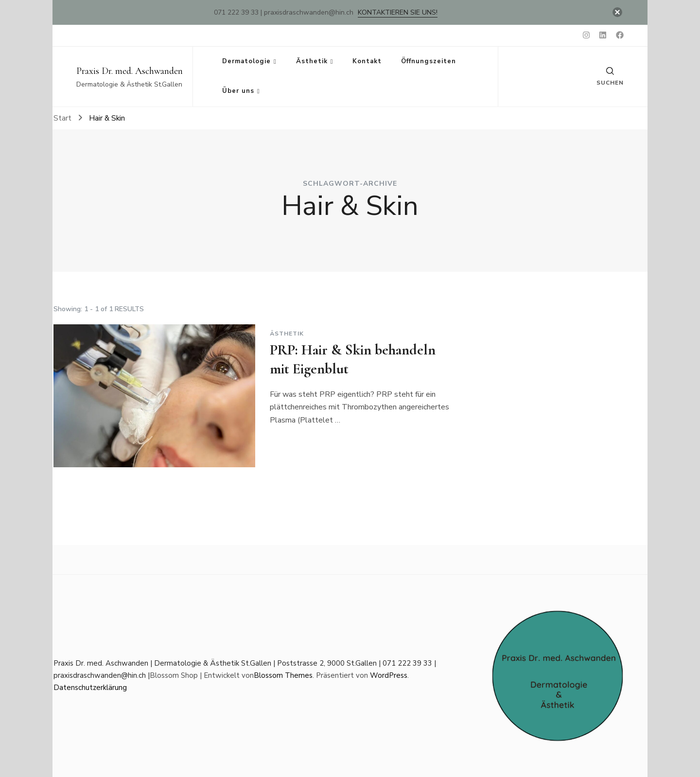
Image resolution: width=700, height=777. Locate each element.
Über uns (238, 91)
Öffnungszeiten (429, 61)
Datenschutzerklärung (90, 688)
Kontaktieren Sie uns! (398, 12)
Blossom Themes (283, 675)
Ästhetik (312, 61)
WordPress (389, 675)
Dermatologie (246, 61)
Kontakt (367, 61)
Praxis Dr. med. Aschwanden (130, 71)
